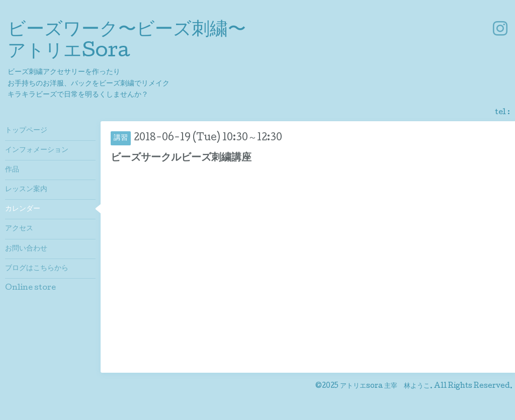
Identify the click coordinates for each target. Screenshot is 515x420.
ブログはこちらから (37, 269)
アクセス (19, 229)
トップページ (26, 131)
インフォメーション (37, 150)
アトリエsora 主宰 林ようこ (385, 386)
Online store (30, 288)
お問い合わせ (26, 249)
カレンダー (23, 209)
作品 (12, 170)
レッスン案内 (26, 190)
